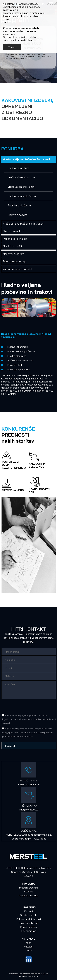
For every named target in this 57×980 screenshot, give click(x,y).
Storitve (29, 892)
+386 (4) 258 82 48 (29, 784)
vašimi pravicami (46, 733)
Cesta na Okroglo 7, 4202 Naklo (29, 839)
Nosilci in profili (12, 246)
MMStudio (33, 976)
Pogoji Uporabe (29, 927)
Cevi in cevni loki (13, 231)
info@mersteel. (27, 810)
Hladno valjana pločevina (22, 196)
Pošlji (10, 746)
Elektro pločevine (18, 215)
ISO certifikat (28, 931)
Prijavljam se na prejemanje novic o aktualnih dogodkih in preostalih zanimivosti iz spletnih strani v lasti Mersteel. (29, 719)
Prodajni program (28, 888)
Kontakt (29, 911)
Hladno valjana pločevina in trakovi (26, 159)
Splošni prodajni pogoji (29, 919)
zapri (52, 3)
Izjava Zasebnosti (29, 923)
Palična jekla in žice (15, 239)
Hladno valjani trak (18, 168)
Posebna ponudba (28, 895)
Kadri (28, 943)
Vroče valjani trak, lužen (21, 187)
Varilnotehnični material (17, 269)
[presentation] (25, 706)
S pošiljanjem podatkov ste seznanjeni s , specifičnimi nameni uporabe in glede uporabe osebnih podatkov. (27, 733)
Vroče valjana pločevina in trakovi (23, 224)
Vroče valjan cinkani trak (21, 177)
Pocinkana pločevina (19, 205)
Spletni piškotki (29, 915)
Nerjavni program (14, 254)
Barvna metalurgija (14, 261)
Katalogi (28, 947)
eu (37, 810)
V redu (12, 47)
